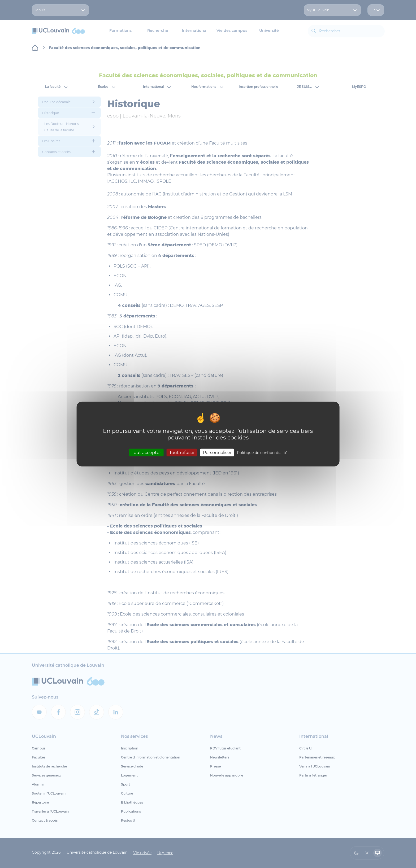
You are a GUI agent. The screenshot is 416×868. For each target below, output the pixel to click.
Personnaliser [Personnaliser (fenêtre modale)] (217, 453)
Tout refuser (182, 453)
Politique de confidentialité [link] (262, 453)
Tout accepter (146, 453)
